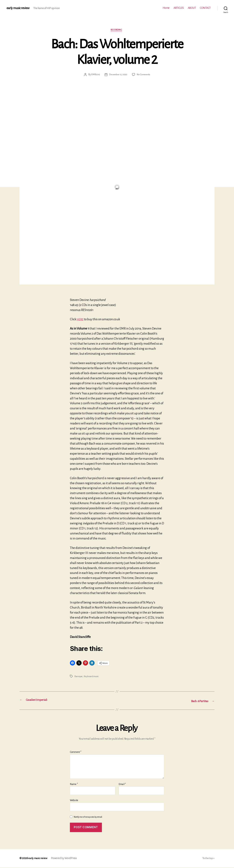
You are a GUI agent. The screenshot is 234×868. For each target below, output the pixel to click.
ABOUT (192, 8)
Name (74, 784)
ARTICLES (179, 8)
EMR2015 (94, 75)
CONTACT (205, 8)
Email (122, 784)
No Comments (144, 75)
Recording (117, 31)
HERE (80, 320)
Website (74, 801)
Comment (76, 752)
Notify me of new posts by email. (88, 817)
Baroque (79, 677)
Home (166, 8)
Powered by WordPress (66, 859)
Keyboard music (92, 677)
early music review (19, 8)
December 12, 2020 (118, 75)
